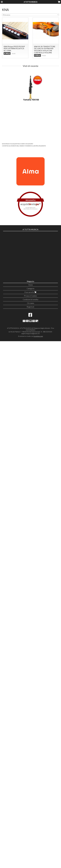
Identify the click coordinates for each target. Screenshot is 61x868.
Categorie (31, 288)
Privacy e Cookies (30, 296)
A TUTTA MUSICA (31, 2)
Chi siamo (31, 303)
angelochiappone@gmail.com (30, 333)
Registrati (30, 307)
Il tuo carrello (31, 292)
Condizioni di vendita (30, 299)
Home (31, 285)
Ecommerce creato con (30, 336)
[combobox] (30, 15)
